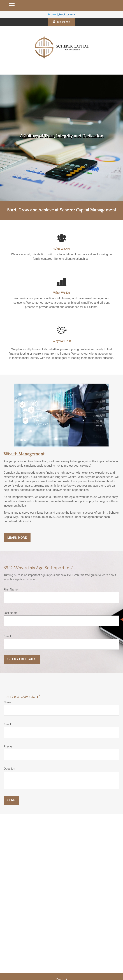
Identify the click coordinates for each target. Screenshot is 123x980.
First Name (11, 589)
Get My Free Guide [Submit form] (22, 659)
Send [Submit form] (11, 800)
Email (7, 636)
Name (7, 702)
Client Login (61, 22)
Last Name (11, 613)
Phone (8, 747)
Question (9, 769)
